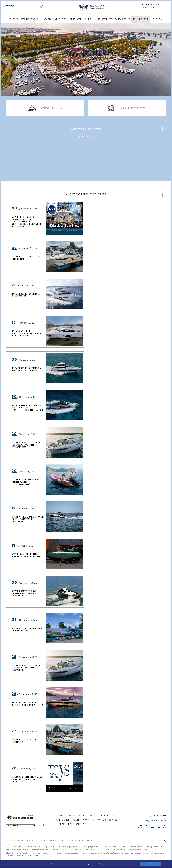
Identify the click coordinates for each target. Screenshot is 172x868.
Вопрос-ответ (122, 19)
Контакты (157, 19)
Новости (47, 19)
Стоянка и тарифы (30, 19)
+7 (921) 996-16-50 (151, 5)
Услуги (89, 19)
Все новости (86, 799)
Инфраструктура (104, 19)
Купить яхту (60, 19)
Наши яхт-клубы (141, 19)
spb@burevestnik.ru (155, 821)
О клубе (14, 19)
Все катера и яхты (86, 136)
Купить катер (76, 19)
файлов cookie (62, 864)
